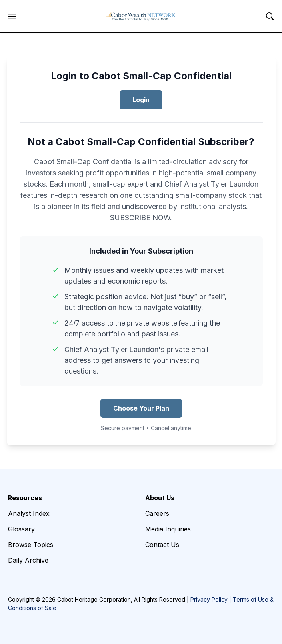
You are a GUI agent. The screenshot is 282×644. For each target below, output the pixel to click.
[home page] (141, 16)
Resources (25, 498)
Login (141, 100)
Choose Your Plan (141, 408)
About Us (160, 498)
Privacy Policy (209, 599)
